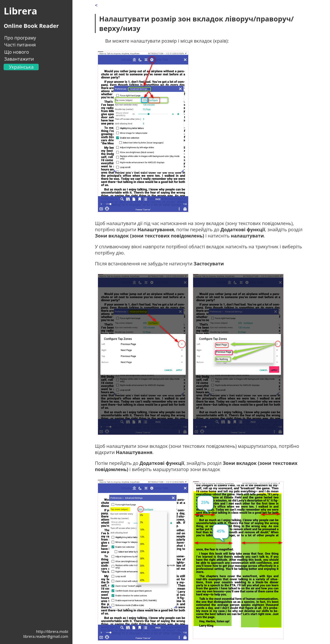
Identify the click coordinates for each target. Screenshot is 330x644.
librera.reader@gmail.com (46, 636)
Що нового (16, 52)
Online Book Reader (31, 26)
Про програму (20, 38)
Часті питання (20, 45)
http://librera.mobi (52, 631)
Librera (20, 11)
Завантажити (19, 59)
